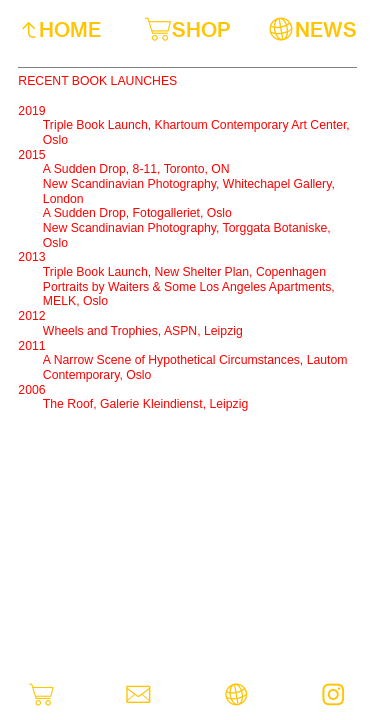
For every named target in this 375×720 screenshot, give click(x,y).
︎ (236, 695)
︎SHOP (187, 29)
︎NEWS (312, 29)
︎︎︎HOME (59, 29)
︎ (333, 695)
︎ (138, 695)
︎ (41, 695)
